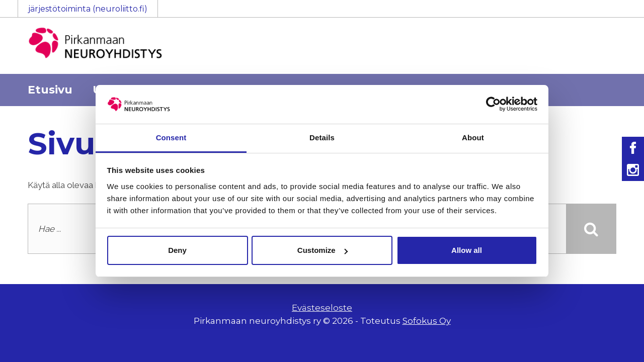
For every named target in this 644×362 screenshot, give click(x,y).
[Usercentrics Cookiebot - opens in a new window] (493, 104)
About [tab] (473, 138)
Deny (177, 250)
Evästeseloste (322, 308)
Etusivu (50, 90)
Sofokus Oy (427, 321)
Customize (323, 250)
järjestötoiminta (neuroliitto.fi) (88, 9)
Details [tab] (322, 138)
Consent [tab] (171, 138)
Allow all (467, 250)
